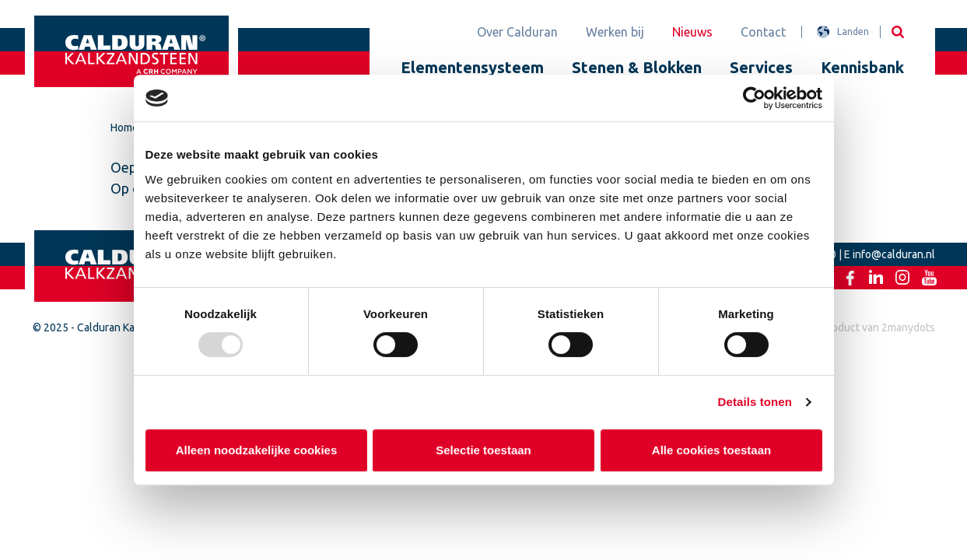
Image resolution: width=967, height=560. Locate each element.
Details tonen (755, 402)
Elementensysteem (472, 67)
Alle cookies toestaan (711, 450)
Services (761, 67)
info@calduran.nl (894, 254)
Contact (763, 32)
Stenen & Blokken (637, 67)
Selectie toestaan (483, 450)
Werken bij (615, 32)
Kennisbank (862, 67)
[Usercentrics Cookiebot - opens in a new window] (754, 98)
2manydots (908, 327)
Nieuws (692, 32)
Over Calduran (517, 32)
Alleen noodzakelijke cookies (256, 450)
